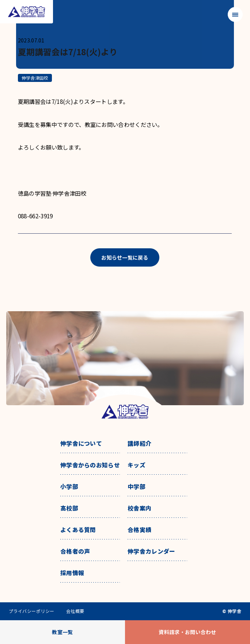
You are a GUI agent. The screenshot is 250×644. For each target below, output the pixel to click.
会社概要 (75, 611)
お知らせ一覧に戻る (125, 257)
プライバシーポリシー (32, 611)
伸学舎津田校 (35, 78)
